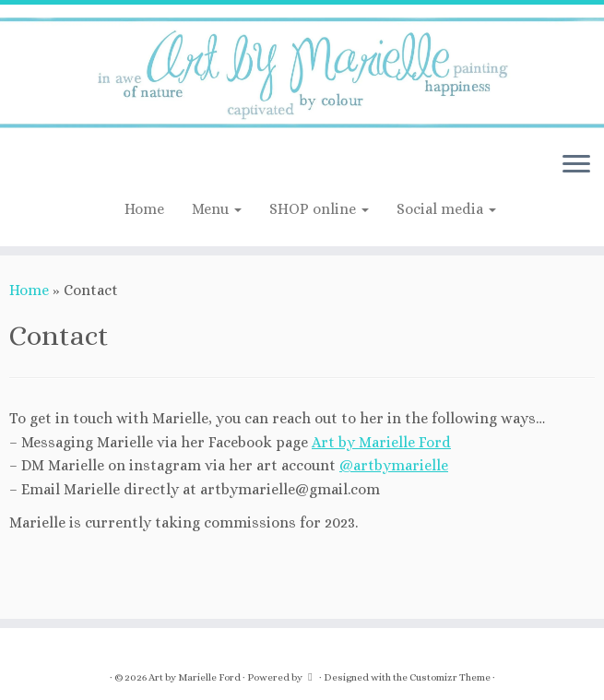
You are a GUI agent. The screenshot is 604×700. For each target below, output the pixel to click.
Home (144, 209)
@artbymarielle (394, 465)
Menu (217, 209)
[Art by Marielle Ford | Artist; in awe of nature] (302, 71)
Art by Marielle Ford (381, 442)
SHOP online (319, 209)
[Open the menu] (576, 166)
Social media (446, 209)
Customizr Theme (450, 677)
